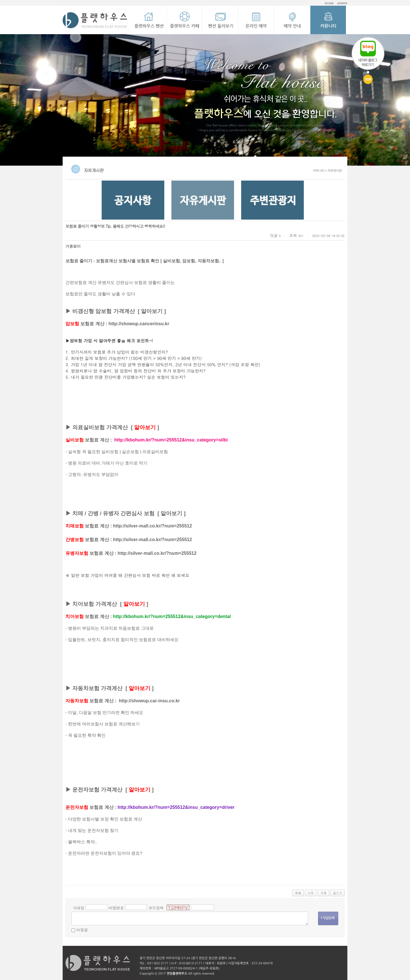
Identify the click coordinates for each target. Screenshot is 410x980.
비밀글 (82, 930)
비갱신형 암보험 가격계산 (103, 311)
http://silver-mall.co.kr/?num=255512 (152, 526)
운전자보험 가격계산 (97, 790)
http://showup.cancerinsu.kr (139, 324)
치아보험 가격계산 (95, 604)
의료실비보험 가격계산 (100, 427)
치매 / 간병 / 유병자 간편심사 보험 (113, 513)
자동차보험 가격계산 (97, 688)
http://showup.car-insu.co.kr (149, 701)
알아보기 (152, 311)
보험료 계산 (85, 324)
